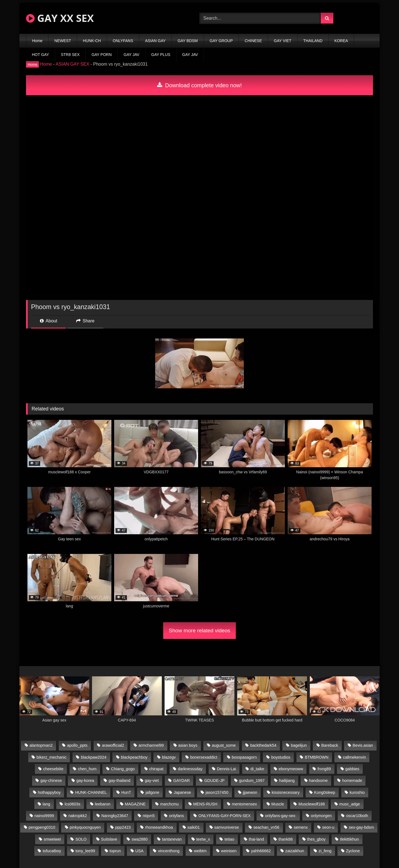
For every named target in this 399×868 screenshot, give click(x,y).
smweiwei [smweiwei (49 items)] (52, 839)
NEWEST (63, 41)
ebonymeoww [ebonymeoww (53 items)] (291, 769)
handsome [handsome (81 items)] (318, 780)
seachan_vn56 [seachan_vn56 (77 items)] (266, 827)
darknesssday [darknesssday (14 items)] (190, 769)
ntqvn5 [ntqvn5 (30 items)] (149, 816)
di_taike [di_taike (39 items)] (257, 769)
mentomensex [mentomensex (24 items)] (244, 804)
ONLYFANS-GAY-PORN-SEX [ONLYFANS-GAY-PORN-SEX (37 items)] (224, 816)
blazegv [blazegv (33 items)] (169, 757)
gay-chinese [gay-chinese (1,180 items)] (51, 780)
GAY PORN (102, 55)
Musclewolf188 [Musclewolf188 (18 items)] (312, 804)
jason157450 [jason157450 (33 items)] (217, 792)
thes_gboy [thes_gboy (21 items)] (316, 839)
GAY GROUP (221, 41)
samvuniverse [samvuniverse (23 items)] (227, 827)
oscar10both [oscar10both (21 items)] (357, 816)
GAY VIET (282, 41)
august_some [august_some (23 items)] (224, 745)
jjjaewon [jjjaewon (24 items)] (250, 792)
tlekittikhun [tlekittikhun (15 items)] (349, 839)
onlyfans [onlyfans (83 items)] (177, 816)
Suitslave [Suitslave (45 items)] (109, 839)
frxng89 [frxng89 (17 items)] (324, 769)
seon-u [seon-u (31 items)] (328, 827)
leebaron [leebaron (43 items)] (103, 804)
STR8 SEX (70, 55)
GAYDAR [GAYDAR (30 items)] (181, 780)
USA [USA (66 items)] (139, 851)
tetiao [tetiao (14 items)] (229, 839)
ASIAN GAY (155, 41)
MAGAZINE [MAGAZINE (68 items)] (135, 804)
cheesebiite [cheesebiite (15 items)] (53, 769)
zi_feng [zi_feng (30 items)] (325, 851)
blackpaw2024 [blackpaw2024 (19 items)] (94, 757)
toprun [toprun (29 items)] (115, 851)
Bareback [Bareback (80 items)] (330, 745)
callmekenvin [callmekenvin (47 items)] (355, 757)
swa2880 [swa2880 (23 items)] (140, 839)
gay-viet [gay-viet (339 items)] (152, 780)
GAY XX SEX (60, 18)
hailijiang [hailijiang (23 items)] (287, 780)
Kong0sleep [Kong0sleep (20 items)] (325, 792)
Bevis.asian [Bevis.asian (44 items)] (363, 745)
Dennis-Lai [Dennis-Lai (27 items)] (227, 769)
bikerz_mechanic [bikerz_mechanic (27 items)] (52, 757)
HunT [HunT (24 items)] (126, 792)
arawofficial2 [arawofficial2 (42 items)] (113, 745)
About (48, 321)
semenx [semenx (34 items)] (301, 827)
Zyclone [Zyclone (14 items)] (353, 851)
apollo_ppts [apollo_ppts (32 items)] (77, 745)
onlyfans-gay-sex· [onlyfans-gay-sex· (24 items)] (281, 816)
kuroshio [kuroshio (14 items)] (357, 792)
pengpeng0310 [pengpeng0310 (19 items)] (42, 827)
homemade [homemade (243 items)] (352, 780)
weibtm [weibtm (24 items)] (200, 851)
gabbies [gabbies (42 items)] (352, 769)
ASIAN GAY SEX (72, 64)
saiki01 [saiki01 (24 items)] (194, 827)
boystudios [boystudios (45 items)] (281, 757)
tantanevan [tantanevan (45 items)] (172, 839)
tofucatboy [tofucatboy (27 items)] (52, 851)
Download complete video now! (199, 85)
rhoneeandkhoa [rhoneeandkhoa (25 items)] (159, 827)
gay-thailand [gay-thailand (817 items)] (119, 780)
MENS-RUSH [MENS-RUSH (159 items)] (205, 804)
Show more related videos (199, 631)
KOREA (341, 41)
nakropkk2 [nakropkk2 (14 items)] (78, 816)
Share (85, 321)
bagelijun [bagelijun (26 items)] (299, 745)
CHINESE (253, 41)
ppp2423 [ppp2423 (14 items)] (123, 827)
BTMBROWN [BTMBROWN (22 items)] (317, 757)
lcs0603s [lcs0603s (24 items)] (72, 804)
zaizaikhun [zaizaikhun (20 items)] (295, 851)
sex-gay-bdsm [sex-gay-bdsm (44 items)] (361, 827)
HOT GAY (40, 55)
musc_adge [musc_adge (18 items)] (350, 804)
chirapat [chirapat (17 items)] (156, 769)
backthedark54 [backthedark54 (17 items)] (263, 745)
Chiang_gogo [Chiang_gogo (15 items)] (123, 769)
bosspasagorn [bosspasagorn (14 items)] (244, 757)
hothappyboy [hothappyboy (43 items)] (49, 792)
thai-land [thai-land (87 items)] (256, 839)
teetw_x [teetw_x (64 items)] (203, 839)
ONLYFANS (123, 41)
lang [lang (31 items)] (46, 804)
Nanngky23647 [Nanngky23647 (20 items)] (115, 816)
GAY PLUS (161, 55)
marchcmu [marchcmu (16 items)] (169, 804)
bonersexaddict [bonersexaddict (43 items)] (204, 757)
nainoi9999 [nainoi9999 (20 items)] (44, 816)
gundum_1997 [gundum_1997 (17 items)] (252, 780)
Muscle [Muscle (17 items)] (278, 804)
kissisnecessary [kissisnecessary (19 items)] (286, 792)
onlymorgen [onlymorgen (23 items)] (321, 816)
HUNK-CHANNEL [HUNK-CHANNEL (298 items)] (91, 792)
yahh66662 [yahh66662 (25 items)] (261, 851)
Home (37, 41)
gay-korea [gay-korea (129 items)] (85, 780)
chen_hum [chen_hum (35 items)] (87, 769)
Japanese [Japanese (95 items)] (182, 792)
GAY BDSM (188, 41)
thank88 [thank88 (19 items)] (286, 839)
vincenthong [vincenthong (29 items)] (169, 851)
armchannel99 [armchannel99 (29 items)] (151, 745)
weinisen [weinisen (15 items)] (229, 851)
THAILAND (313, 41)
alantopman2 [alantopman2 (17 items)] (41, 745)
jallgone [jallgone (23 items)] (152, 792)
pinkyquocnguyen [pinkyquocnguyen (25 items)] (85, 827)
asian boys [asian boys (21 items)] (188, 745)
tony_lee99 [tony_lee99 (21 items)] (85, 851)
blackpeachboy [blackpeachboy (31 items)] (134, 757)
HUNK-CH (92, 41)
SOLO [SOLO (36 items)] (81, 839)
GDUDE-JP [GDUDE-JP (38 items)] (214, 780)
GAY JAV (131, 55)
